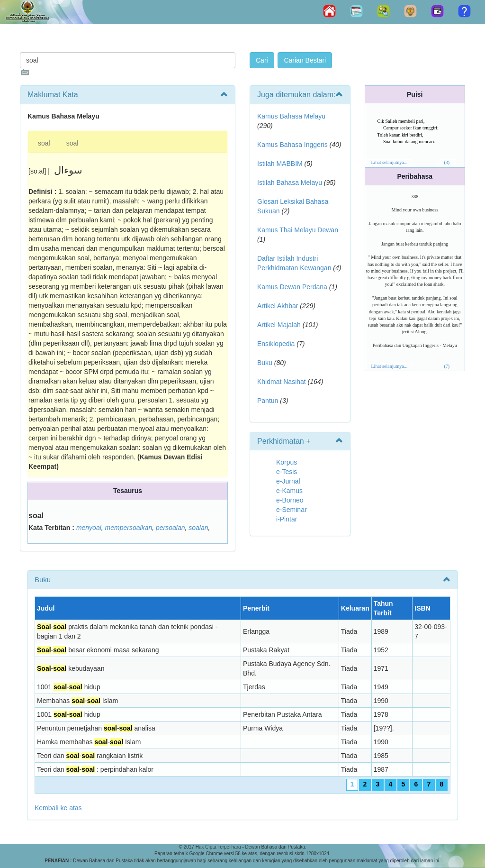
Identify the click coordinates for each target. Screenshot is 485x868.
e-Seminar (292, 510)
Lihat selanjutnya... (390, 162)
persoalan (171, 528)
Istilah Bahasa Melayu (290, 183)
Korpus (287, 462)
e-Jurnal (288, 481)
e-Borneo (290, 500)
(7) (447, 366)
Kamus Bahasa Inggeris (292, 145)
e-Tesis (287, 472)
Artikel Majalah (279, 325)
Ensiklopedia (276, 344)
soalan (198, 528)
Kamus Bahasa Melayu (291, 116)
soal (44, 143)
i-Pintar (287, 519)
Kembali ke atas (58, 808)
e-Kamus (289, 491)
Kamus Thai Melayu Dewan (298, 230)
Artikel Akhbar (278, 306)
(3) (447, 162)
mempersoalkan (129, 528)
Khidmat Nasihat (282, 382)
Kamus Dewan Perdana (292, 287)
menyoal (89, 528)
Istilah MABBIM (280, 164)
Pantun (268, 401)
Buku (265, 363)
